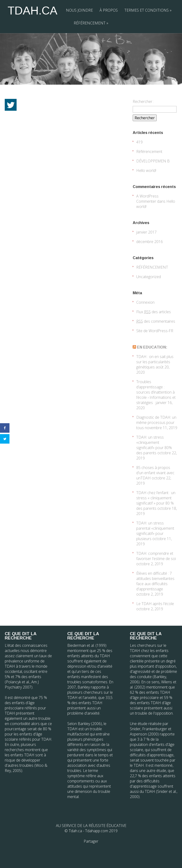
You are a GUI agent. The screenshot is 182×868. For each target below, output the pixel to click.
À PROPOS (109, 10)
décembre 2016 (150, 242)
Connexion (145, 302)
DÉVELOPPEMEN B (153, 161)
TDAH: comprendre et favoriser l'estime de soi (156, 556)
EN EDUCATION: (152, 347)
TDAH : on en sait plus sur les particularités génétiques (155, 362)
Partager (91, 841)
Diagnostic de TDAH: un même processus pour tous (156, 423)
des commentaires (156, 321)
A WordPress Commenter (147, 199)
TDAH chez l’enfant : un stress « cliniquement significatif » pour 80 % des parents (156, 501)
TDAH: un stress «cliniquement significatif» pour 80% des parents (154, 445)
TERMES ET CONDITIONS (148, 10)
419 (139, 142)
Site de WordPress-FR (155, 331)
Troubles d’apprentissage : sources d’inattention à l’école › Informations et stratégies (156, 392)
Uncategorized (149, 277)
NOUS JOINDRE (79, 10)
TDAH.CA (32, 11)
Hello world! (146, 170)
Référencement (149, 152)
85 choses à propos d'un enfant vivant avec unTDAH (155, 473)
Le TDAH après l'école (155, 604)
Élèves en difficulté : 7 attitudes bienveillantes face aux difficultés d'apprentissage (155, 581)
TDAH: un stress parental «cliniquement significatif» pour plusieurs (155, 531)
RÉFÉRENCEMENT (91, 23)
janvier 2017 (146, 232)
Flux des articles (154, 312)
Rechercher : (143, 101)
